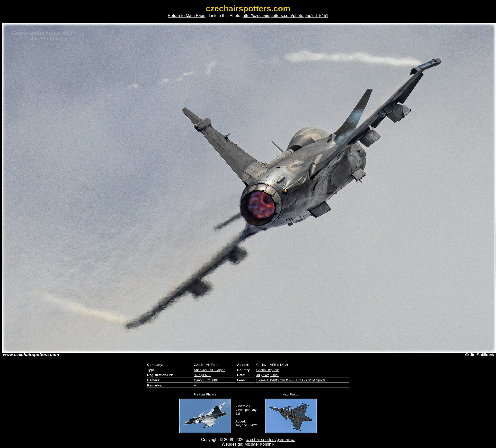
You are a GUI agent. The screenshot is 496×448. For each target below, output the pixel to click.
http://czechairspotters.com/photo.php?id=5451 (285, 16)
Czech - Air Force (206, 365)
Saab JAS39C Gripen (209, 370)
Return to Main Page (187, 16)
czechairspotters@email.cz (270, 440)
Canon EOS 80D (206, 380)
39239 (207, 375)
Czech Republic (268, 370)
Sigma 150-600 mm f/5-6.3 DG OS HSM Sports (291, 380)
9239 (197, 375)
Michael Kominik (259, 444)
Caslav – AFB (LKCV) (272, 365)
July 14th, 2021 (267, 375)
